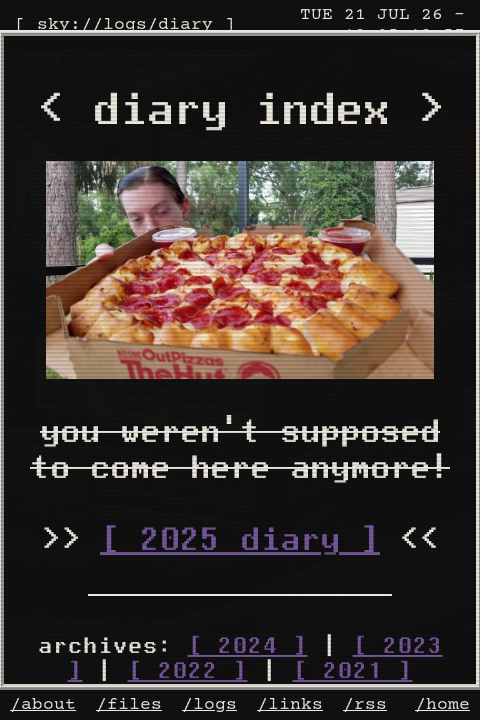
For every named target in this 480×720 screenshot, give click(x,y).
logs (125, 25)
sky (53, 25)
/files (129, 705)
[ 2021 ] (353, 670)
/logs (209, 705)
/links (290, 705)
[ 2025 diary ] (240, 539)
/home (442, 705)
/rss (365, 705)
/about (43, 705)
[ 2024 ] (248, 645)
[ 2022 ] (188, 670)
